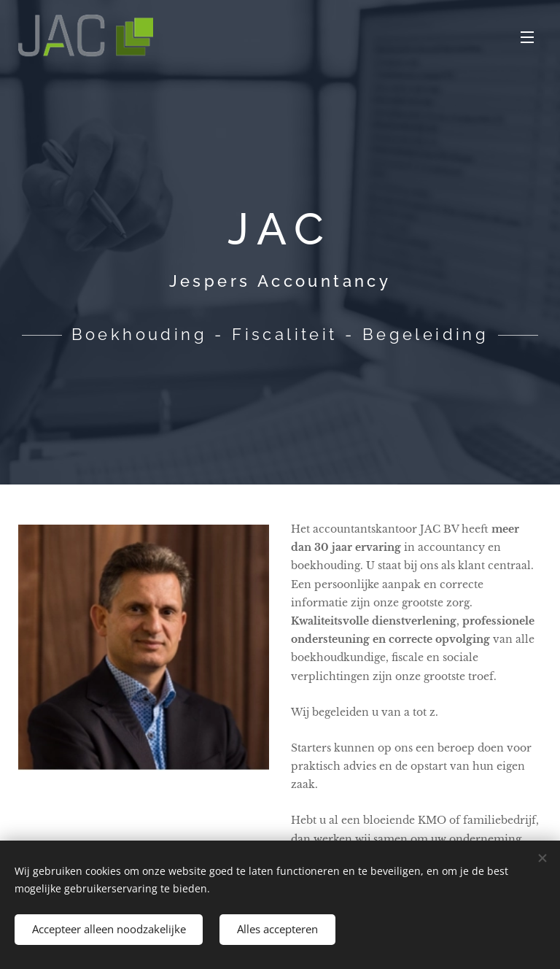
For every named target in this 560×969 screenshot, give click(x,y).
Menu (527, 37)
